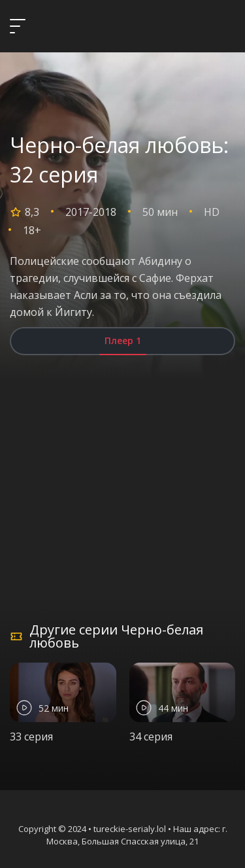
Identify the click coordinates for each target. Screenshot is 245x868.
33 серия (31, 737)
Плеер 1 (123, 340)
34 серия (151, 737)
